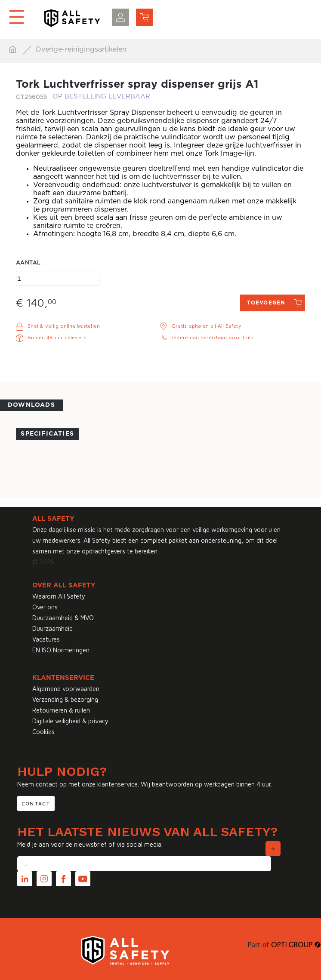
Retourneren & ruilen (61, 710)
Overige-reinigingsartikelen (81, 49)
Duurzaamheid (52, 628)
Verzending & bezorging (65, 699)
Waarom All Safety (59, 596)
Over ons (45, 607)
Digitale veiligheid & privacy (70, 721)
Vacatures (46, 639)
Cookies (43, 732)
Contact (36, 803)
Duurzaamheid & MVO (63, 618)
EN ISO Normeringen (61, 650)
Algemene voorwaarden (66, 689)
